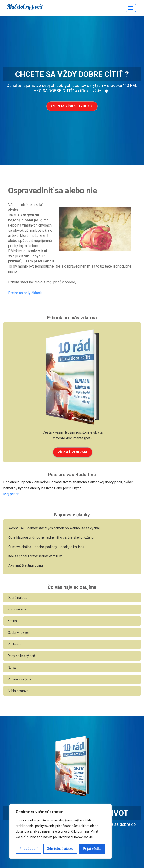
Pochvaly (14, 644)
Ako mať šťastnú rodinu (26, 565)
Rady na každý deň (21, 656)
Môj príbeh (11, 494)
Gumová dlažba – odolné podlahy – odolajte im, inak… (47, 547)
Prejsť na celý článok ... (27, 293)
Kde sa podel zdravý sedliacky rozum (35, 556)
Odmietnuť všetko (60, 849)
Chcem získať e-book (72, 106)
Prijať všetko (92, 849)
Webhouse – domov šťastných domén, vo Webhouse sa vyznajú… (56, 528)
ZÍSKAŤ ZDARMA (73, 452)
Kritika (12, 621)
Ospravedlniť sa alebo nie (53, 190)
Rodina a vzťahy (19, 679)
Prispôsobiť (28, 849)
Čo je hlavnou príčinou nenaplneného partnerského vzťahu (51, 537)
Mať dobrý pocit (25, 6)
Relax (12, 668)
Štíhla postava (18, 691)
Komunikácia (17, 609)
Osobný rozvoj (18, 633)
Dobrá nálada (17, 598)
